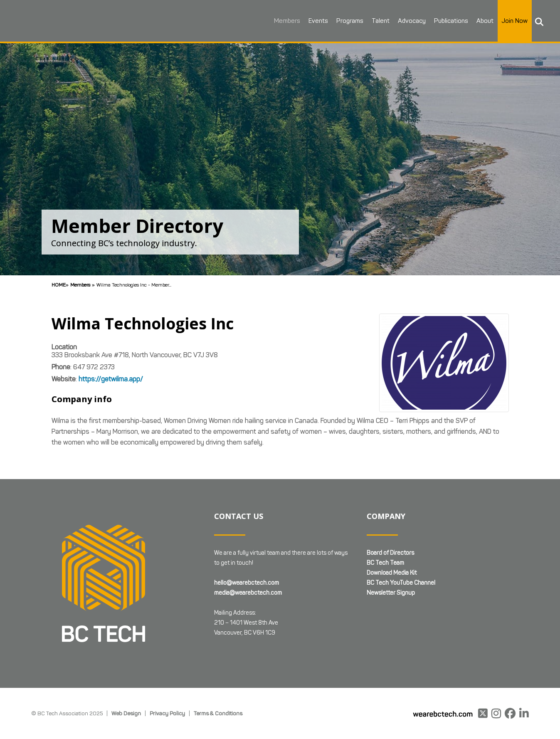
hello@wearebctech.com (247, 583)
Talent (379, 21)
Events (316, 21)
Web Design (126, 713)
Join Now (513, 21)
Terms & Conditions (218, 713)
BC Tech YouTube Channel (401, 583)
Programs (348, 21)
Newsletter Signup (391, 593)
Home (59, 285)
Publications (449, 21)
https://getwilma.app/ (111, 379)
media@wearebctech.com (248, 593)
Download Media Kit (392, 573)
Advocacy (410, 21)
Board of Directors (390, 553)
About (483, 21)
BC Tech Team (385, 563)
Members (285, 21)
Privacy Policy (167, 713)
